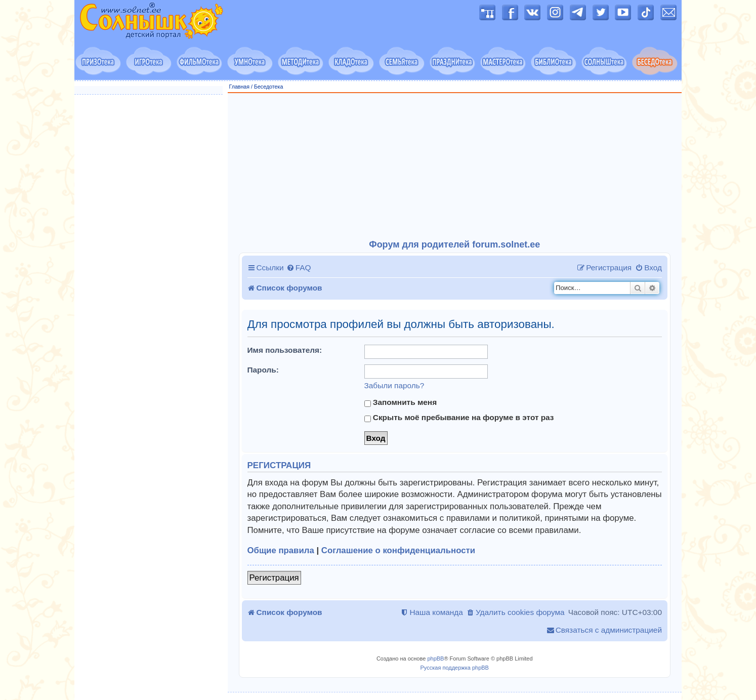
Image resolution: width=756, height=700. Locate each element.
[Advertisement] (455, 167)
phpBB (435, 658)
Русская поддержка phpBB (455, 668)
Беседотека (268, 87)
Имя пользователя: (285, 350)
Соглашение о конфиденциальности (398, 550)
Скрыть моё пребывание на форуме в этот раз (459, 418)
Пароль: (263, 370)
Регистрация (274, 578)
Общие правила (281, 550)
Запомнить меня (401, 402)
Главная (240, 87)
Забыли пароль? (394, 385)
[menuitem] (299, 268)
